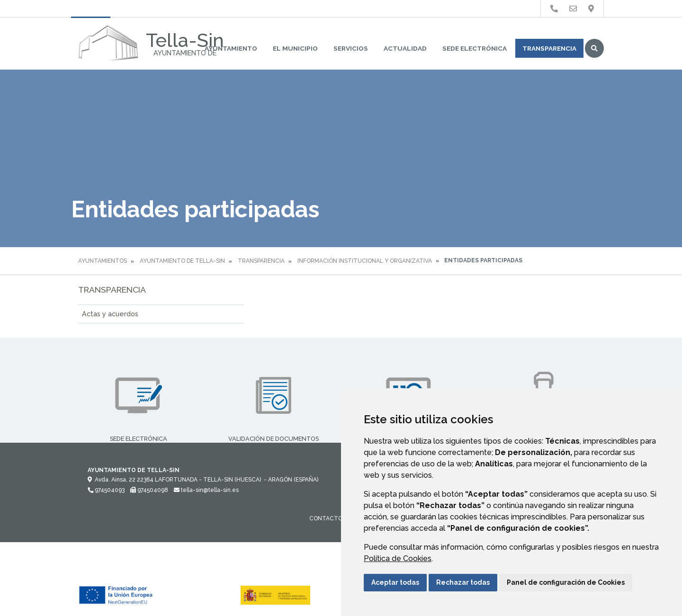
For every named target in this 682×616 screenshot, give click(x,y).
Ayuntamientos (103, 261)
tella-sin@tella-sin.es (206, 490)
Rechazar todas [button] (463, 582)
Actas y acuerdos (110, 314)
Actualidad (405, 48)
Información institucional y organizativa (365, 261)
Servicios (351, 48)
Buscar (594, 48)
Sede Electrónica (475, 48)
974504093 (106, 490)
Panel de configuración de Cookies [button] (566, 582)
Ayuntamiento (231, 48)
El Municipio (295, 48)
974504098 (149, 490)
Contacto (326, 518)
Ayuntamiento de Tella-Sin (182, 261)
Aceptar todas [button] (395, 582)
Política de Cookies (398, 558)
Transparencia (549, 48)
